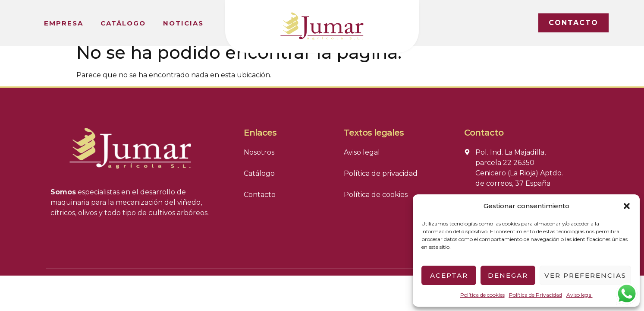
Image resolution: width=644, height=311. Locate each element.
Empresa (64, 23)
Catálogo (123, 23)
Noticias (183, 23)
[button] (627, 206)
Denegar (508, 275)
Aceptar (449, 275)
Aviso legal (580, 295)
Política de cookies (482, 295)
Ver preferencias (585, 275)
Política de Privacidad (536, 295)
